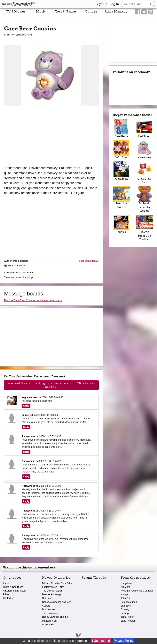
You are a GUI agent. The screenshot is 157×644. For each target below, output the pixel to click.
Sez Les (46, 598)
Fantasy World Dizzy (53, 587)
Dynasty (125, 609)
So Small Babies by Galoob (144, 199)
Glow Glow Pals (144, 172)
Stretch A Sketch (121, 197)
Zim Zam (125, 587)
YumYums (144, 149)
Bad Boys (126, 606)
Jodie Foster (127, 617)
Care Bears (121, 128)
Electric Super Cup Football (144, 228)
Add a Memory (116, 11)
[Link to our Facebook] (138, 12)
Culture (91, 11)
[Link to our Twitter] (144, 12)
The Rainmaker (50, 613)
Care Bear (57, 193)
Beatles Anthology (51, 594)
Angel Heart (48, 624)
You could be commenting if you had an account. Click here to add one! (51, 385)
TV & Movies (16, 11)
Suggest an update (89, 261)
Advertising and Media (15, 591)
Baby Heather (128, 621)
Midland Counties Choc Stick (57, 583)
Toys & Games (66, 11)
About (6, 583)
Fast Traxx (144, 128)
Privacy (7, 594)
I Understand (101, 641)
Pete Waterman (129, 602)
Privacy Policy (124, 641)
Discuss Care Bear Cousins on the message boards (33, 300)
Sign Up (102, 4)
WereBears (121, 171)
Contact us (8, 598)
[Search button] (151, 4)
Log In (114, 4)
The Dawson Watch (52, 591)
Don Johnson (49, 609)
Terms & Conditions (13, 587)
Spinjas (121, 224)
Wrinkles (121, 149)
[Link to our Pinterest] (150, 12)
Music (41, 11)
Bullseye (125, 613)
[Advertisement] (51, 136)
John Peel (126, 598)
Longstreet (126, 583)
